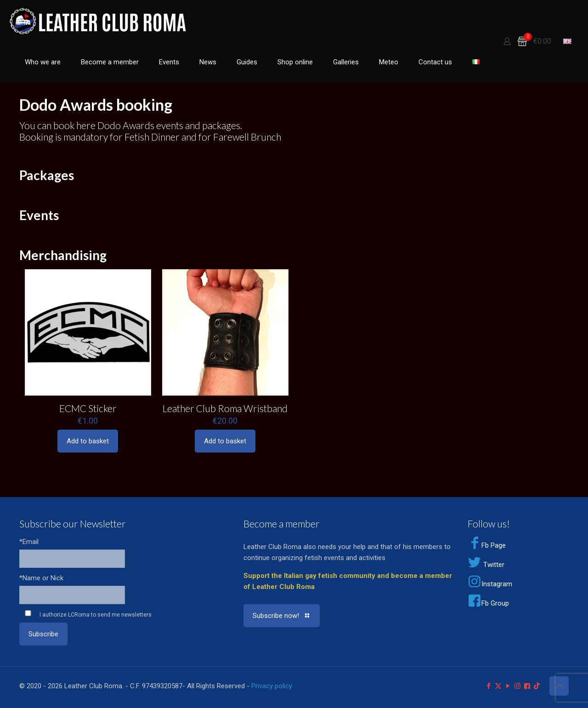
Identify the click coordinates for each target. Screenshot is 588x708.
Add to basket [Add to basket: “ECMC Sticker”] (88, 441)
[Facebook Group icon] (527, 686)
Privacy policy (272, 686)
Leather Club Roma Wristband (225, 408)
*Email (29, 542)
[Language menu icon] (567, 41)
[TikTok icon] (537, 686)
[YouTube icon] (508, 686)
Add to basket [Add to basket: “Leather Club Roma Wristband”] (225, 441)
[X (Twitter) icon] (498, 686)
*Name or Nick (41, 578)
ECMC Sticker (88, 408)
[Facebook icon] (489, 686)
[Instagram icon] (517, 686)
